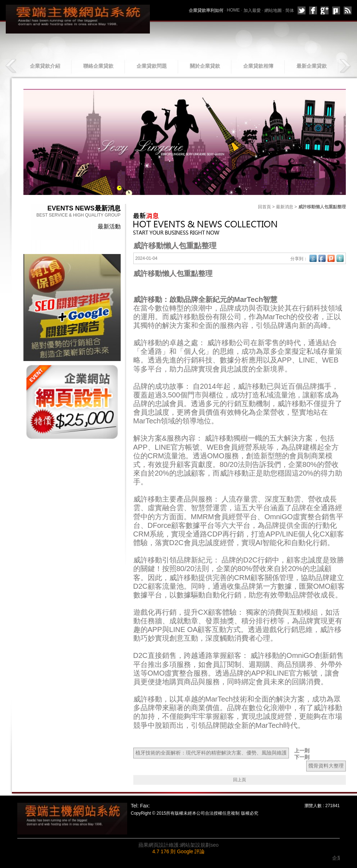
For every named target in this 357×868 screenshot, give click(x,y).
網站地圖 (273, 10)
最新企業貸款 (312, 66)
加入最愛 (252, 10)
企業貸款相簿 (258, 66)
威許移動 (265, 656)
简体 (290, 10)
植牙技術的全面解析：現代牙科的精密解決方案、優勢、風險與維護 (211, 753)
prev (12, 66)
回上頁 (240, 780)
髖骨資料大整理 (326, 766)
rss (348, 10)
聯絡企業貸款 (98, 66)
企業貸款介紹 (45, 66)
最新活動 (109, 226)
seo (215, 845)
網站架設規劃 (195, 845)
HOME (233, 10)
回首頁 (264, 207)
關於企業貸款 (205, 66)
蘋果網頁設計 (153, 845)
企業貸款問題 (152, 66)
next (345, 66)
